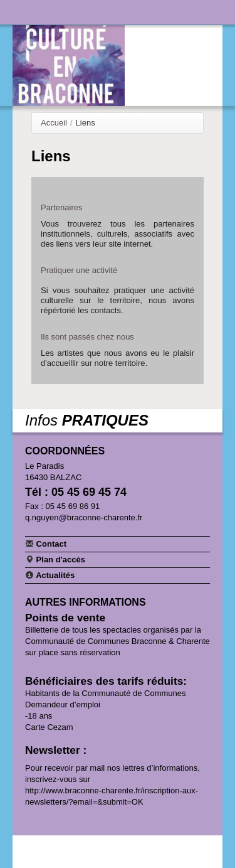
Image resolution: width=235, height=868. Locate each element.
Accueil (54, 123)
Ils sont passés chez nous (87, 337)
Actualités (50, 575)
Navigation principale (22, 12)
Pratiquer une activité (79, 270)
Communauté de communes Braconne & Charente (174, 11)
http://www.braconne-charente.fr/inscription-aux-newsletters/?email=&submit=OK (112, 796)
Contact (46, 544)
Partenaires (61, 207)
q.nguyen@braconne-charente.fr (84, 517)
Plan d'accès (55, 559)
